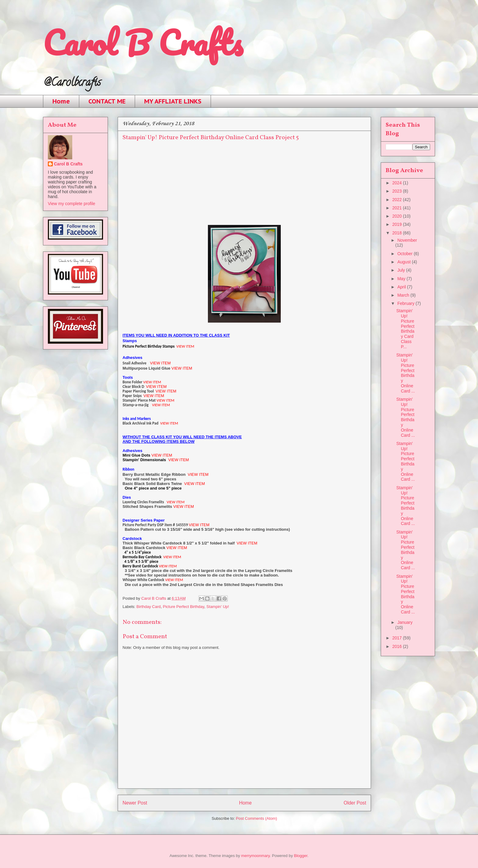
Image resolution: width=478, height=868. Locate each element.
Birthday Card (149, 607)
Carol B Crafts (143, 43)
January (405, 622)
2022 (398, 200)
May (402, 279)
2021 (398, 208)
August (404, 262)
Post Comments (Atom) (257, 818)
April (402, 287)
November (407, 240)
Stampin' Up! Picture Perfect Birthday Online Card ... (406, 373)
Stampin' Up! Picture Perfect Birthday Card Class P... (405, 329)
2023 (398, 191)
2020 (398, 216)
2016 (398, 646)
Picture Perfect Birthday (184, 607)
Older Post (355, 803)
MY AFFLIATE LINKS (173, 101)
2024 (398, 183)
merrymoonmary (255, 856)
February (406, 303)
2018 (398, 233)
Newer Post (135, 803)
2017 (398, 638)
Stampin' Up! (218, 607)
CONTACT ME (107, 101)
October (405, 254)
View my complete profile (71, 204)
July (402, 270)
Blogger (301, 856)
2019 (398, 224)
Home (61, 101)
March (404, 295)
